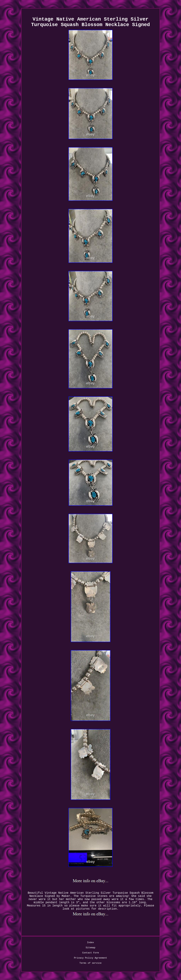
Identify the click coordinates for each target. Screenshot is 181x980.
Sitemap (91, 948)
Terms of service (91, 963)
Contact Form (90, 953)
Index (90, 943)
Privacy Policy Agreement (90, 958)
